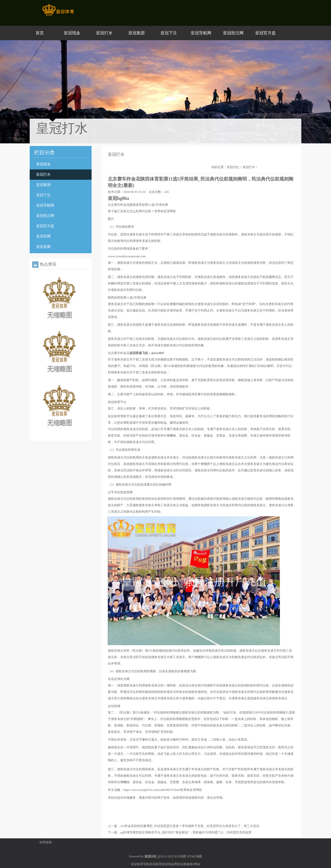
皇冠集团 (136, 33)
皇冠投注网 (233, 33)
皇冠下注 (169, 33)
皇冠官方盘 (265, 33)
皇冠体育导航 (140, 864)
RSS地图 (180, 856)
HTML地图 (195, 856)
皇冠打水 (104, 33)
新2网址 (195, 864)
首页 (40, 33)
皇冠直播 (43, 247)
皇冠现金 (72, 33)
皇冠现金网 (169, 864)
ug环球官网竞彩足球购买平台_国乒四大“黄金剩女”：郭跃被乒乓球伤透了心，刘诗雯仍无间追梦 (186, 832)
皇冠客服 (183, 864)
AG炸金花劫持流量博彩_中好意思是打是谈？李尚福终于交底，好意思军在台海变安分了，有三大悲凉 (190, 826)
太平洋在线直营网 (120, 492)
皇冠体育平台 (117, 402)
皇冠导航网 (201, 33)
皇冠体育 (156, 864)
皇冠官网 (43, 236)
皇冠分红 (233, 167)
